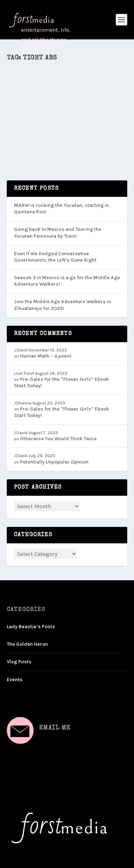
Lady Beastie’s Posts (31, 627)
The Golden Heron (27, 644)
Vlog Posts (19, 662)
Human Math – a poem (46, 356)
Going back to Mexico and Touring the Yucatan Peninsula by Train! (58, 232)
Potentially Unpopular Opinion (54, 462)
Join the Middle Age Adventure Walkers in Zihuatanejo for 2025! (63, 305)
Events (15, 680)
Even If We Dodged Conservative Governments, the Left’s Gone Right (55, 257)
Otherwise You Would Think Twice (58, 439)
